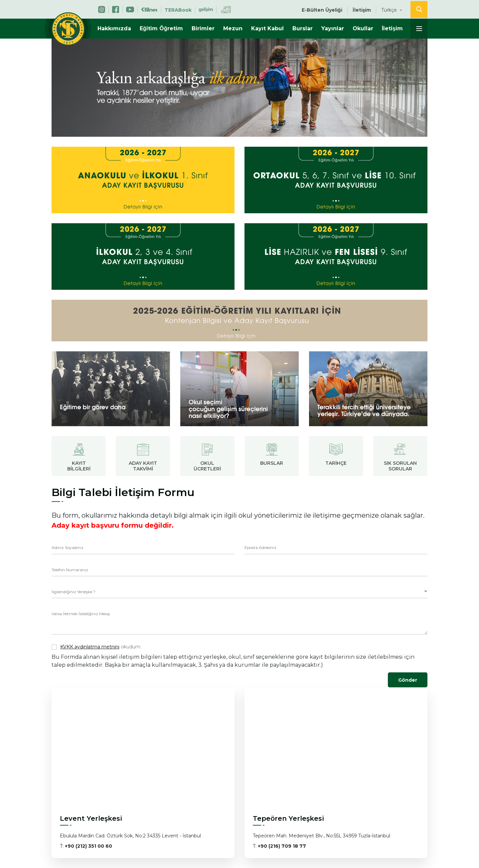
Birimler (203, 28)
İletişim (362, 10)
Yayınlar (333, 28)
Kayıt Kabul (267, 28)
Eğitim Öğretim (161, 28)
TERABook (178, 10)
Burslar (303, 28)
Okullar (363, 28)
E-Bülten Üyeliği (322, 10)
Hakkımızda (114, 28)
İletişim (392, 28)
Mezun (233, 28)
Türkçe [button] (390, 10)
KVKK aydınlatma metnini (90, 647)
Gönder (408, 680)
